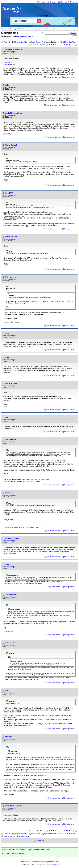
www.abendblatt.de (11, 815)
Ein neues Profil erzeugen (69, 2)
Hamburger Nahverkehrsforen (19, 29)
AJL (7, 85)
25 (58, 42)
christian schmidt (13, 538)
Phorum (29, 865)
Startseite (5, 29)
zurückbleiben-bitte (25, 36)
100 (64, 42)
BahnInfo (56, 865)
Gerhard (9, 737)
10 (67, 45)
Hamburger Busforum (38, 29)
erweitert (74, 35)
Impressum (25, 862)
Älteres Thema (24, 836)
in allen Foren (71, 42)
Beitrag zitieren (69, 77)
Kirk (7, 357)
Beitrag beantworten (53, 77)
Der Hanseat (11, 277)
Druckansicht (40, 840)
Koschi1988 (10, 643)
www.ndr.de (8, 62)
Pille (7, 333)
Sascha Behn (11, 595)
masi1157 (10, 493)
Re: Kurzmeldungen (9, 52)
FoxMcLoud (11, 439)
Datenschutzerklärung (39, 862)
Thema (49, 29)
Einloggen (53, 2)
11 (70, 45)
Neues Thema (36, 42)
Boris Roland (11, 145)
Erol (7, 690)
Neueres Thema (9, 836)
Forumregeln (53, 862)
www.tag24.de (9, 64)
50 (61, 42)
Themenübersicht (21, 42)
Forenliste (7, 42)
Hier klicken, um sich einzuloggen (15, 853)
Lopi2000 (9, 193)
